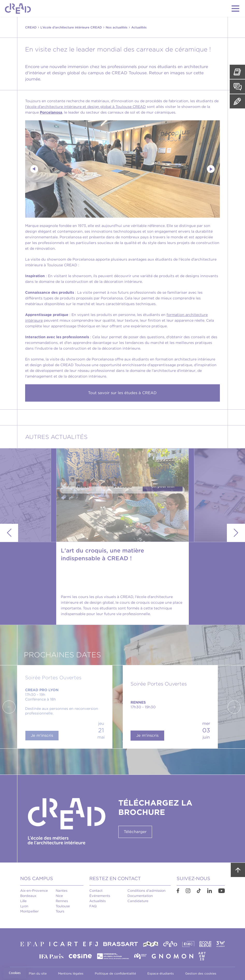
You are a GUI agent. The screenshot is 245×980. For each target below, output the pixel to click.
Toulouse (63, 906)
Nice (59, 896)
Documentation (140, 896)
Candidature (138, 901)
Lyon (24, 906)
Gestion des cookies (201, 973)
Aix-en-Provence (34, 891)
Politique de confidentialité (115, 973)
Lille (23, 901)
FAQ (93, 906)
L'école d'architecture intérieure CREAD (71, 27)
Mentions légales (71, 973)
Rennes (62, 901)
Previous (34, 169)
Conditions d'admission (146, 891)
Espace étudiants (161, 973)
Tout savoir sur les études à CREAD (122, 393)
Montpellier (29, 911)
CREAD (31, 27)
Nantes (62, 891)
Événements (100, 896)
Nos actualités (117, 27)
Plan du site (38, 973)
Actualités (98, 901)
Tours (60, 911)
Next (211, 169)
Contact (96, 891)
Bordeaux (28, 896)
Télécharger (135, 832)
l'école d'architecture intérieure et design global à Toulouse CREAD (85, 107)
